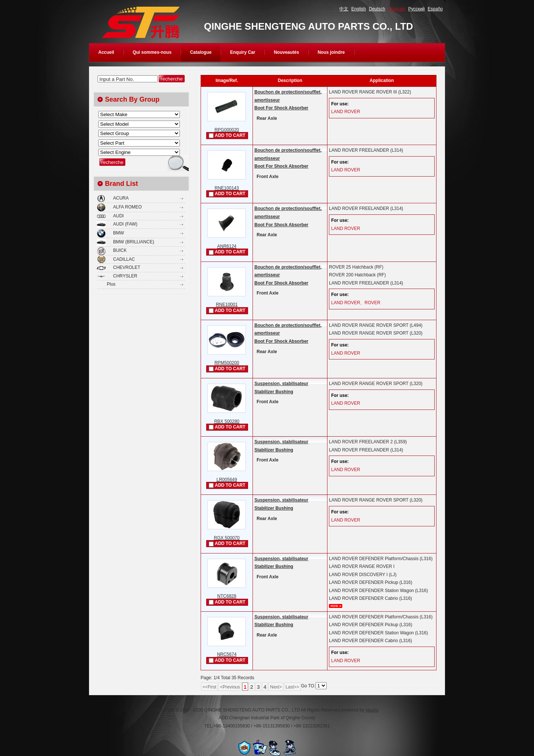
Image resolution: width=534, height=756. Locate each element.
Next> (276, 687)
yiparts (372, 710)
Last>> (292, 687)
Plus (111, 284)
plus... (336, 606)
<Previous (230, 687)
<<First (209, 687)
